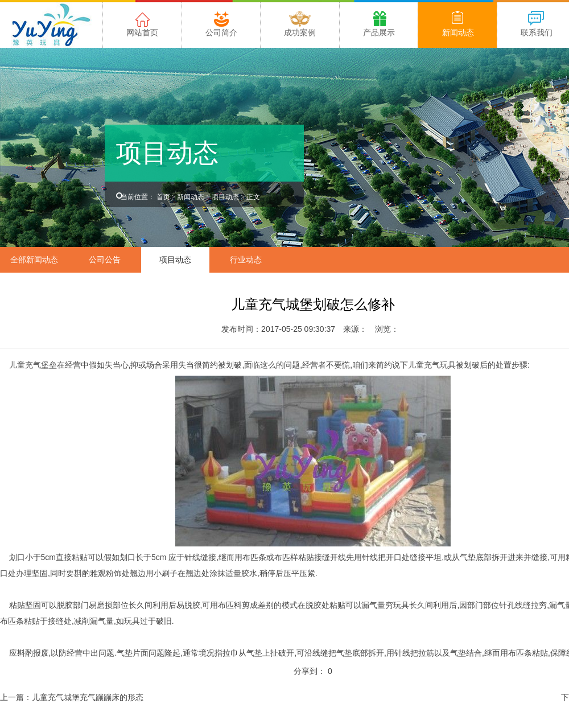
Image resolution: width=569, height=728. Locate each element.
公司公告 (105, 260)
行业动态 (246, 260)
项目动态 (225, 197)
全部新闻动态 (34, 260)
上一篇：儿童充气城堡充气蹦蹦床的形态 (72, 697)
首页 (163, 197)
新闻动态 (191, 197)
